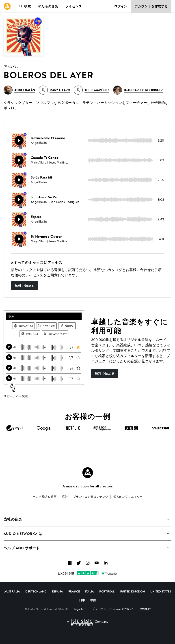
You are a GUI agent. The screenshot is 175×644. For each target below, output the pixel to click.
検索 (24, 6)
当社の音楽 (13, 519)
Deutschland (36, 591)
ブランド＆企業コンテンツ (91, 497)
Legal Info (80, 609)
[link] (7, 6)
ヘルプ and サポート (22, 548)
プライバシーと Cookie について (113, 609)
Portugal (107, 591)
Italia (90, 591)
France (74, 591)
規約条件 (145, 609)
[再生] (19, 140)
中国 (93, 600)
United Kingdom (132, 591)
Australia (12, 591)
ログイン (121, 6)
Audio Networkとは (23, 534)
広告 (65, 497)
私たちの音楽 (48, 6)
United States (161, 591)
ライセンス (73, 6)
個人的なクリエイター (128, 497)
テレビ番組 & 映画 (45, 497)
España (57, 591)
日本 (82, 600)
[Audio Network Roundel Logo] (88, 473)
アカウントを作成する (151, 6)
